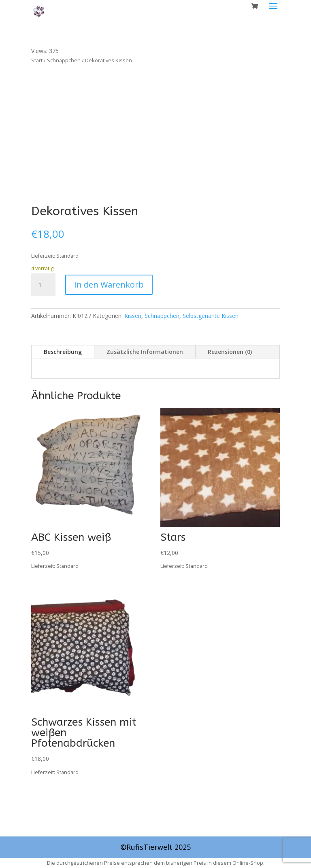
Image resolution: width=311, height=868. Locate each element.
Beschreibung (63, 352)
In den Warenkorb (109, 285)
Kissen (133, 316)
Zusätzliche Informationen (145, 352)
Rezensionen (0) (230, 352)
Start (37, 60)
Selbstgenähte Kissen (211, 316)
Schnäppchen (64, 60)
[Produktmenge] (43, 285)
